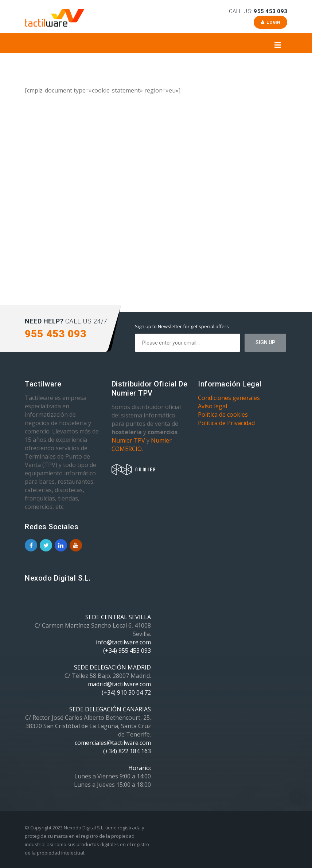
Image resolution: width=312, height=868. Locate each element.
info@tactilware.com (123, 642)
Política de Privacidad (226, 423)
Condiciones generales (229, 398)
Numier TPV (128, 440)
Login (270, 22)
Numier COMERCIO (142, 445)
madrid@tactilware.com (119, 684)
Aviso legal (212, 406)
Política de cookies (223, 415)
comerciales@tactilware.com (113, 743)
